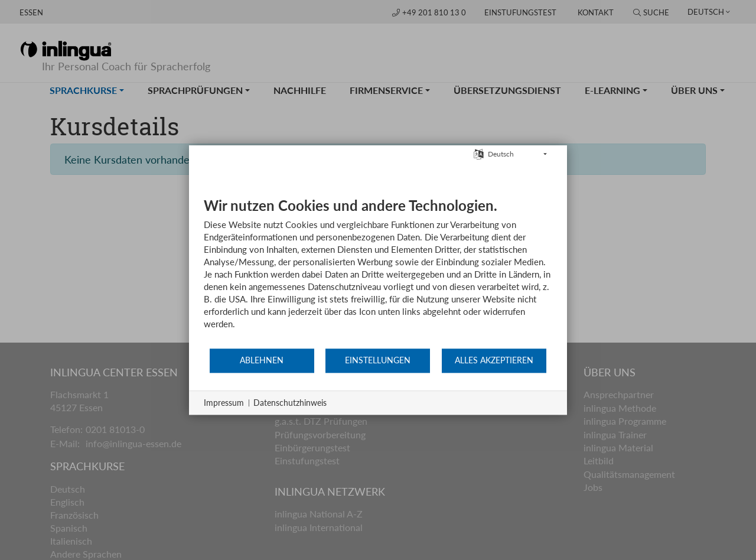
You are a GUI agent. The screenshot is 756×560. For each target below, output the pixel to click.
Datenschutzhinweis (290, 403)
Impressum (224, 403)
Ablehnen (262, 360)
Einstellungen (378, 360)
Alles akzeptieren (494, 360)
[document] (378, 272)
